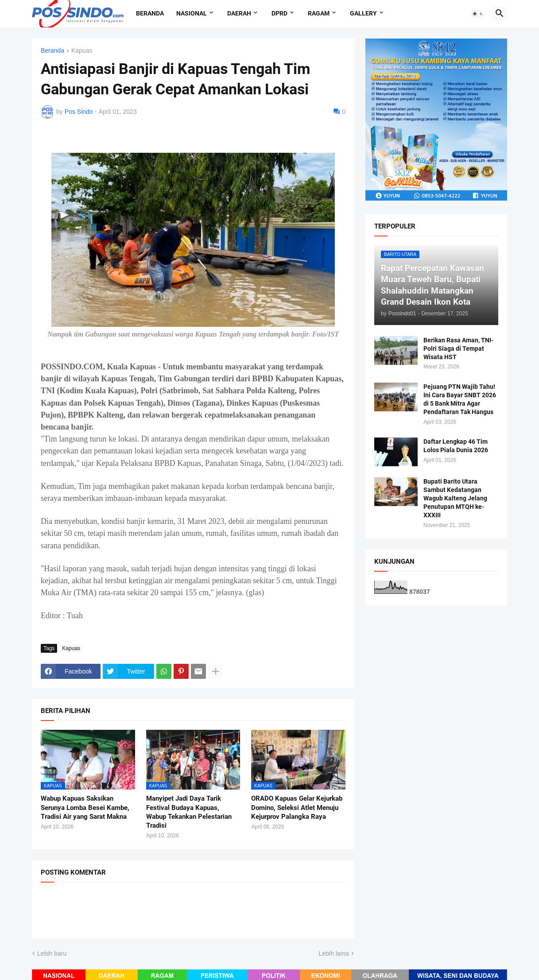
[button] (478, 14)
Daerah (239, 13)
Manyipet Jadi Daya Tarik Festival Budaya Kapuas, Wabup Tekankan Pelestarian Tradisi (189, 812)
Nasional (192, 13)
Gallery (363, 13)
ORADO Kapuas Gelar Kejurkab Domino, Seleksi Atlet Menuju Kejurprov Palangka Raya (297, 808)
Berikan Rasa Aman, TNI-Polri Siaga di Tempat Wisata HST (458, 349)
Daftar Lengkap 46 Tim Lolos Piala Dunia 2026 (456, 446)
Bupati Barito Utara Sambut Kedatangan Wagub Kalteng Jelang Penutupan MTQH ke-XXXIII (455, 498)
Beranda (150, 13)
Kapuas (82, 51)
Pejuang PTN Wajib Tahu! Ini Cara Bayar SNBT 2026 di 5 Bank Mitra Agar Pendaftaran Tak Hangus (460, 399)
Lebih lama (334, 953)
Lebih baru (52, 953)
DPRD (279, 13)
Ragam (319, 13)
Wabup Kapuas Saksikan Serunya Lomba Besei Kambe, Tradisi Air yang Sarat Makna (85, 808)
